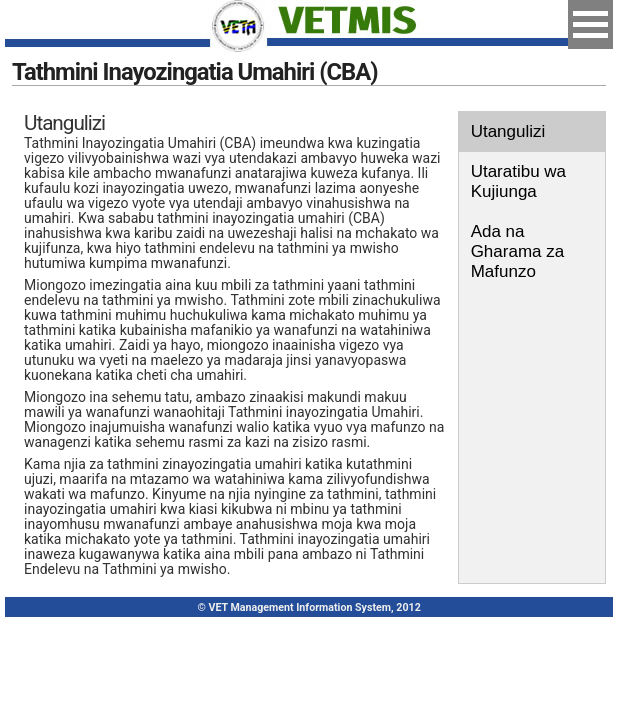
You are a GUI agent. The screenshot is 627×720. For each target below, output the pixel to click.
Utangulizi (508, 131)
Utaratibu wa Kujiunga (518, 181)
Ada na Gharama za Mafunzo (518, 251)
